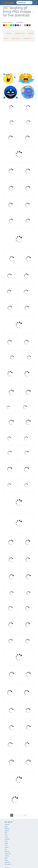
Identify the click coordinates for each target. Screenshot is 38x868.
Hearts (6, 860)
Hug (6, 850)
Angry (6, 827)
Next (25, 815)
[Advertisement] (18, 57)
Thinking (7, 824)
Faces (6, 835)
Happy (6, 843)
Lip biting (7, 839)
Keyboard (7, 829)
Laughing (9, 33)
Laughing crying (20, 33)
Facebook (7, 862)
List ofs (7, 848)
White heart (8, 864)
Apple (6, 858)
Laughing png (16, 38)
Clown (6, 837)
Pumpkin (7, 856)
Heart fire (7, 852)
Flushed (7, 831)
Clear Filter (7, 27)
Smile (6, 841)
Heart (6, 845)
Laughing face (27, 38)
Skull (6, 833)
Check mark (8, 854)
